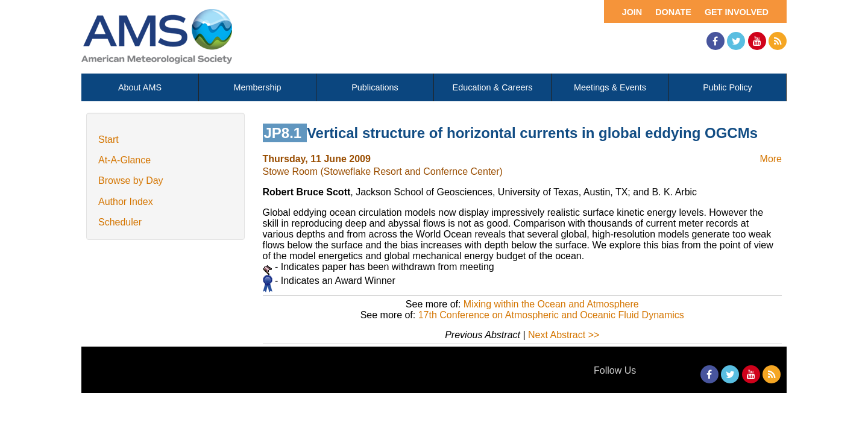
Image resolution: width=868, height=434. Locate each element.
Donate (673, 12)
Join (632, 12)
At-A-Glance (124, 160)
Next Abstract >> (564, 335)
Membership (257, 87)
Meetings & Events (610, 87)
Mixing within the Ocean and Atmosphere (551, 304)
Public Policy (728, 87)
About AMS (140, 87)
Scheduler (120, 222)
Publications (375, 87)
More (771, 159)
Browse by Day (131, 181)
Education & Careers (493, 87)
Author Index (126, 202)
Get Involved (737, 12)
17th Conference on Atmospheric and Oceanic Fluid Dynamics (551, 315)
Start (108, 140)
